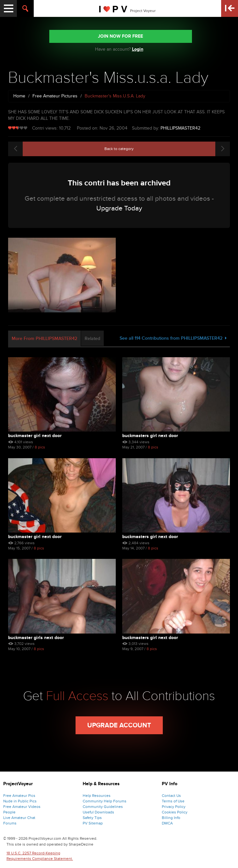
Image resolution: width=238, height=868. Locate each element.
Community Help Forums (105, 801)
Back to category (119, 149)
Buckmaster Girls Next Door (36, 638)
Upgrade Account (119, 725)
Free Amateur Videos (22, 807)
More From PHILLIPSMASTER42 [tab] (44, 339)
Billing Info (171, 818)
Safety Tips (92, 818)
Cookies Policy (175, 812)
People (9, 812)
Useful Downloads (98, 812)
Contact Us (171, 796)
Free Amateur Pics (19, 796)
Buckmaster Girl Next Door (35, 436)
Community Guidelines (103, 807)
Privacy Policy (174, 807)
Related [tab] (92, 339)
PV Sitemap (93, 823)
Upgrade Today (119, 208)
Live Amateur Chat (19, 818)
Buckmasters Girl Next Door (150, 436)
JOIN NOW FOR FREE (120, 36)
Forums (10, 823)
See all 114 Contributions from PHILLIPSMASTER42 (173, 338)
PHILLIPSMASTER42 (180, 128)
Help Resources (97, 796)
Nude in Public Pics (20, 801)
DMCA (167, 823)
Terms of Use (173, 801)
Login (138, 49)
